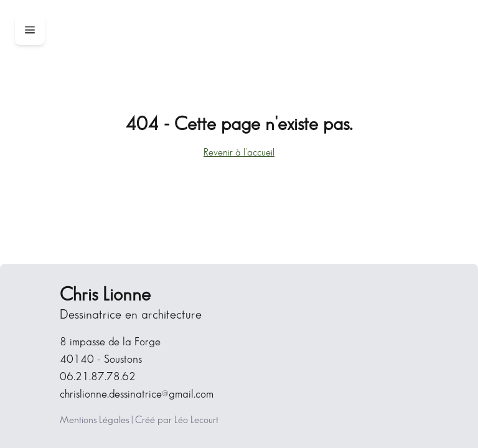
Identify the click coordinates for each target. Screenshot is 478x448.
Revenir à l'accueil (239, 153)
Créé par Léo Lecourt (177, 420)
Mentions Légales (94, 420)
